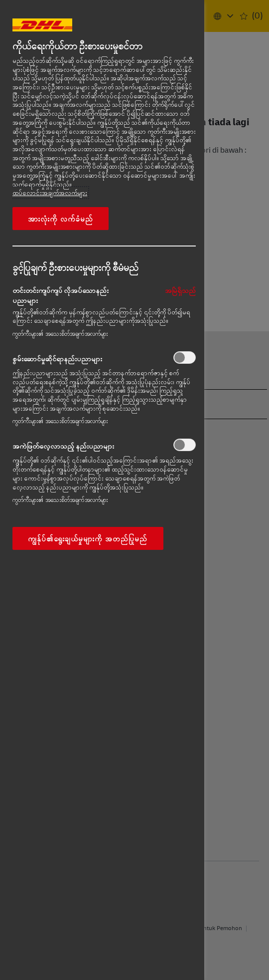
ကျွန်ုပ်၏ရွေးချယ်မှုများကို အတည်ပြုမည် (88, 538)
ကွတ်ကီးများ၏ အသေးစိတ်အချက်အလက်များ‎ (60, 334)
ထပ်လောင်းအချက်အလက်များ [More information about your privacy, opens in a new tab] (50, 193)
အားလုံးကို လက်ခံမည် (61, 219)
